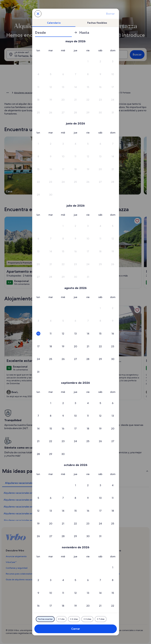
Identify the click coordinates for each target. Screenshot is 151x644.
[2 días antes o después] (74, 619)
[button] (88, 61)
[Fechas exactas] (45, 619)
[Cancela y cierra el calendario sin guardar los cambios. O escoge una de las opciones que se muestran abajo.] (38, 14)
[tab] (54, 23)
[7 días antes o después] (101, 619)
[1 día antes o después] (61, 619)
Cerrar (76, 629)
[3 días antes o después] (87, 619)
